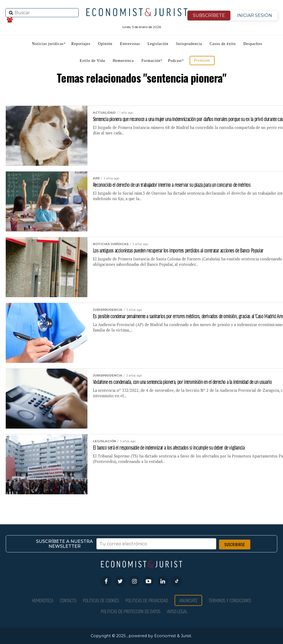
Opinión (105, 44)
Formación (151, 61)
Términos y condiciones (230, 600)
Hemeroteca (123, 61)
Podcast (175, 61)
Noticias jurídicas (48, 44)
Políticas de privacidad (147, 600)
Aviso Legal (177, 611)
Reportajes (81, 44)
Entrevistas (130, 44)
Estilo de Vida (92, 61)
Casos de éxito (223, 44)
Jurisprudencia (189, 44)
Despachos (253, 44)
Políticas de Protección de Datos (131, 611)
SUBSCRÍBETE (209, 15)
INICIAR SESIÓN (255, 15)
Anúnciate (188, 600)
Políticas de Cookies (101, 600)
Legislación (158, 44)
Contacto (68, 600)
